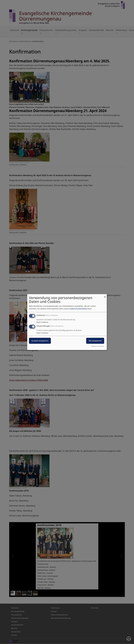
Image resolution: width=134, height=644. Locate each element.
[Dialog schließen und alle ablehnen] (105, 296)
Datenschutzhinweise (78, 309)
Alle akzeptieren (95, 341)
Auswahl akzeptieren (40, 341)
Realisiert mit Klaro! (98, 346)
